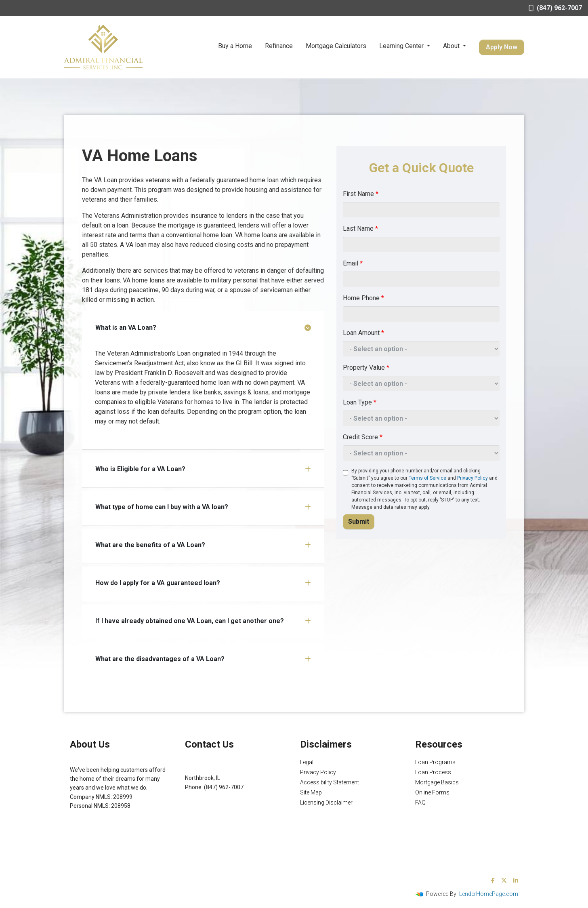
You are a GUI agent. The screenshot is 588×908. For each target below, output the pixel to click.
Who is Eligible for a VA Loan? (203, 469)
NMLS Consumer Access (101, 824)
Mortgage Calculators (336, 46)
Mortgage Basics (437, 782)
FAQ (420, 803)
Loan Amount (363, 333)
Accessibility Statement (330, 782)
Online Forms (432, 792)
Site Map (311, 792)
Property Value (366, 368)
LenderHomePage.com (489, 894)
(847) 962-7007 (555, 8)
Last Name (360, 229)
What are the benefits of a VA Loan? (203, 545)
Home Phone (363, 298)
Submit (359, 521)
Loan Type (360, 402)
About (452, 46)
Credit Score (363, 437)
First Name (361, 194)
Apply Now (502, 47)
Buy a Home (235, 46)
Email (353, 263)
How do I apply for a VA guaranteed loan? (203, 583)
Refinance (279, 46)
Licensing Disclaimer (326, 803)
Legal (307, 762)
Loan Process (433, 772)
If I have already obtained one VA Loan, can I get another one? (203, 621)
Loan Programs (435, 762)
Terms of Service (427, 478)
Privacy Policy (472, 478)
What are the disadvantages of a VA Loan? (203, 659)
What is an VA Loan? (203, 328)
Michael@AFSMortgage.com (222, 796)
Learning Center (402, 46)
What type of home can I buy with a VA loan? (203, 507)
